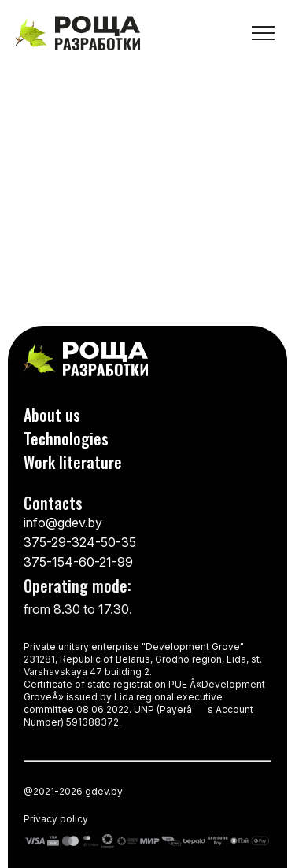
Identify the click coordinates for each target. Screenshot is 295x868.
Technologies (66, 438)
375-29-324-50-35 (80, 542)
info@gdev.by (63, 523)
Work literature (73, 462)
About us (52, 415)
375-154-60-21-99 (78, 562)
